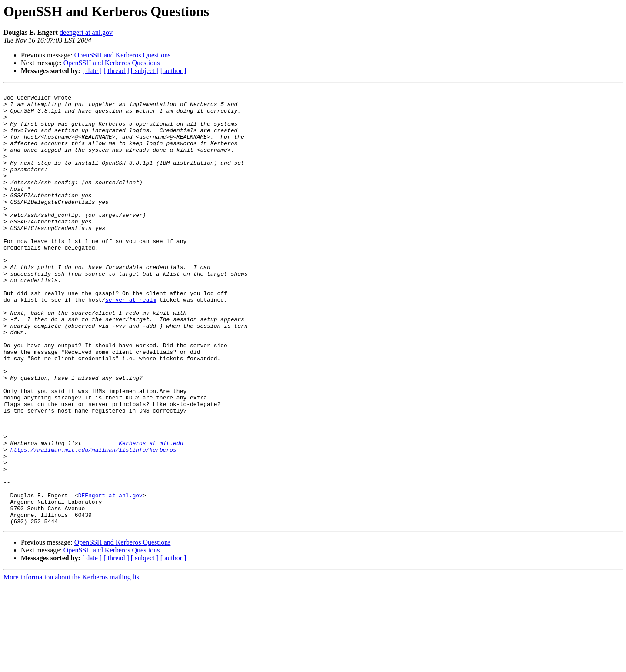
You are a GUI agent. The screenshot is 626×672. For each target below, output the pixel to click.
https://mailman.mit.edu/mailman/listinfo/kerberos (93, 522)
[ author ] (173, 71)
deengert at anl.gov (86, 32)
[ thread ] (116, 71)
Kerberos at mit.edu (151, 515)
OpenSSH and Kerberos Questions (123, 55)
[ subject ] (145, 71)
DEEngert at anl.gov (110, 577)
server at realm (131, 343)
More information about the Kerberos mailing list (72, 664)
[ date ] (92, 71)
